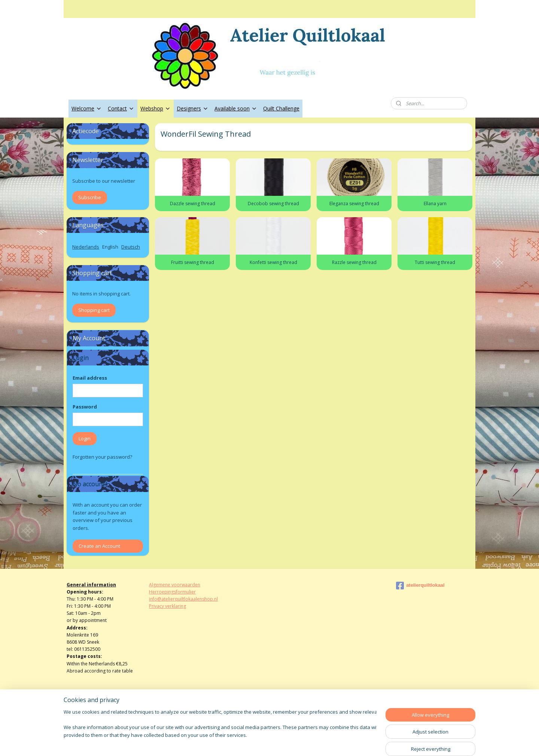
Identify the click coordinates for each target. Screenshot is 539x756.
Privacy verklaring (168, 606)
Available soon (236, 108)
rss (260, 742)
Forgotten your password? (102, 457)
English (110, 247)
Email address (90, 378)
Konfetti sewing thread (273, 262)
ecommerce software (290, 742)
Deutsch (131, 247)
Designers (193, 108)
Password (85, 407)
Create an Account (99, 546)
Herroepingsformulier (172, 592)
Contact (121, 108)
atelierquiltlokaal (420, 586)
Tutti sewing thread (435, 262)
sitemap (244, 742)
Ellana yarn (435, 204)
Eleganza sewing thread (354, 204)
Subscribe (90, 197)
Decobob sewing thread (273, 204)
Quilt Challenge (281, 108)
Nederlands (86, 247)
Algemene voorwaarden (175, 585)
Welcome (87, 108)
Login (85, 438)
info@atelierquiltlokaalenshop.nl (183, 599)
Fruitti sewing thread (192, 262)
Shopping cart (94, 310)
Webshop (156, 108)
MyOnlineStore (356, 742)
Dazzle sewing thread (192, 204)
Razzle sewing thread (354, 262)
